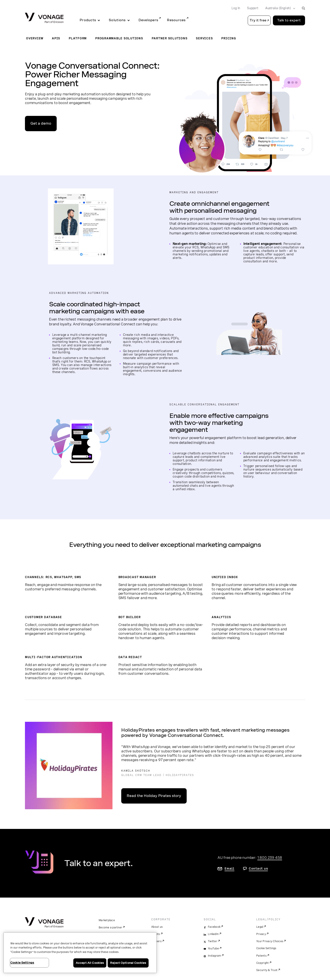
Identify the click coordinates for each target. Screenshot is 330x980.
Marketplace (107, 920)
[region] (80, 953)
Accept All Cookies (90, 963)
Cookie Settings (266, 948)
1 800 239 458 (270, 858)
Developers (148, 20)
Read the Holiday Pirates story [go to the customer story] (154, 796)
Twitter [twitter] (213, 941)
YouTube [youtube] (213, 949)
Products (88, 20)
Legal (260, 927)
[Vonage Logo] (44, 18)
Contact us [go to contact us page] (258, 868)
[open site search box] (303, 8)
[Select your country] (279, 8)
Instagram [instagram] (214, 956)
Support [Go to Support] (253, 8)
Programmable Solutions (119, 38)
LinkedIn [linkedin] (213, 934)
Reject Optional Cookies (128, 963)
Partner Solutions (170, 38)
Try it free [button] (258, 20)
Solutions (117, 20)
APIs (56, 38)
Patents (261, 956)
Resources (176, 20)
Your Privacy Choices (270, 941)
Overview (35, 38)
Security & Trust (267, 970)
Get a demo (41, 123)
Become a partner (110, 928)
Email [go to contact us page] (229, 868)
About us (157, 927)
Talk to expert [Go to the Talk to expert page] (289, 20)
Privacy (261, 934)
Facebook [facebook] (214, 927)
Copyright (262, 963)
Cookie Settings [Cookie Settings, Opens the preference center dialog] (22, 963)
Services (204, 38)
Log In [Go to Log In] (236, 8)
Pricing (229, 38)
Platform (78, 38)
